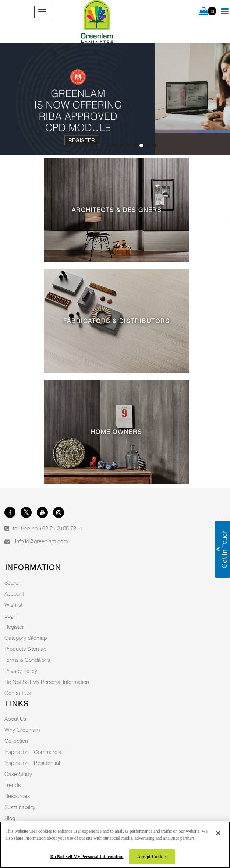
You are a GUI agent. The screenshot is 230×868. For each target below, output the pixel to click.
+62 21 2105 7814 (61, 528)
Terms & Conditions (27, 660)
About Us (15, 719)
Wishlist (13, 604)
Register (82, 140)
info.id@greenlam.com (41, 541)
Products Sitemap (26, 649)
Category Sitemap (26, 638)
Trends (13, 785)
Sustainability (20, 807)
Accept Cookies (152, 857)
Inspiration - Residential (32, 763)
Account (14, 593)
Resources (17, 796)
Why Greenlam (22, 730)
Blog (10, 818)
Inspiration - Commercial (33, 752)
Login (11, 615)
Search (13, 582)
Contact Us (18, 693)
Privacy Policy (21, 671)
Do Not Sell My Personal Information (47, 682)
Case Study (18, 774)
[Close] (218, 833)
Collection (16, 741)
